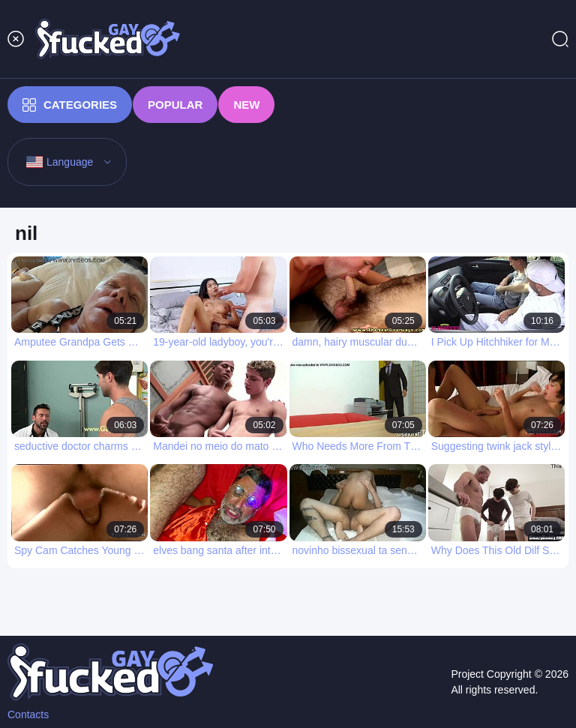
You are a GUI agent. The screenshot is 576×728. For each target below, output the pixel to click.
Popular (175, 105)
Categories (70, 105)
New (246, 105)
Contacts (28, 715)
